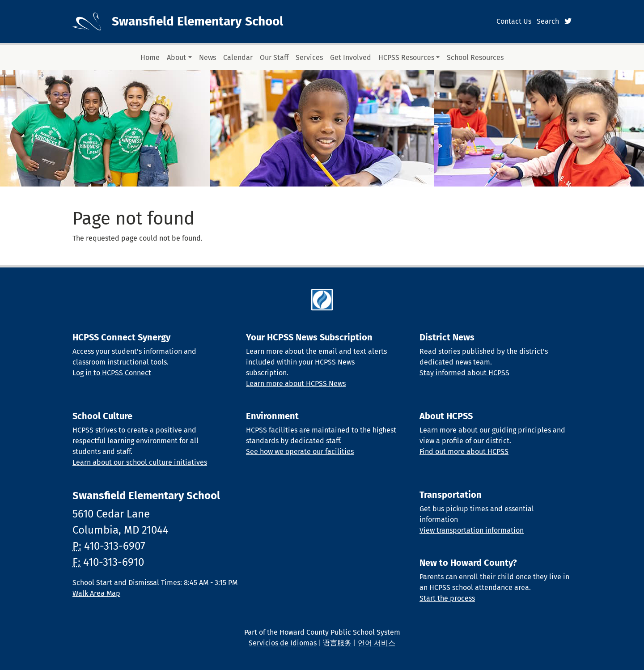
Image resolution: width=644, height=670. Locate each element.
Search (548, 21)
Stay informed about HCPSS (464, 373)
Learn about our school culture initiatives (140, 462)
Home (150, 57)
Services (309, 57)
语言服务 (337, 643)
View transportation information (472, 530)
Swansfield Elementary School (197, 21)
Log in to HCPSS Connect (112, 373)
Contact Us (514, 21)
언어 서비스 (377, 643)
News (208, 57)
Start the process (447, 598)
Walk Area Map (96, 593)
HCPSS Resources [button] (406, 57)
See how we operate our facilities (300, 452)
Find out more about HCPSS (464, 452)
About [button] (176, 57)
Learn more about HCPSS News (296, 384)
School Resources (475, 57)
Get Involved (351, 57)
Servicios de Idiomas (283, 643)
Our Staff (274, 57)
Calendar (238, 57)
